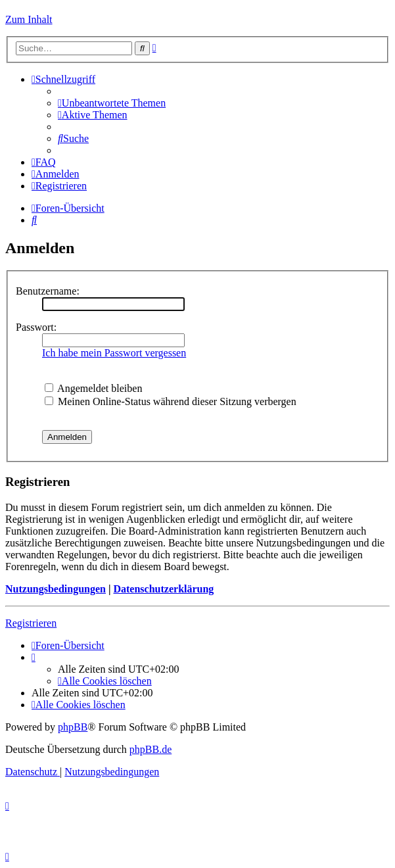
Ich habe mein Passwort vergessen (114, 353)
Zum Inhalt (29, 19)
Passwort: (36, 327)
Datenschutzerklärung (163, 589)
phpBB (73, 727)
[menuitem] (112, 103)
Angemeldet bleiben (93, 388)
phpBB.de (151, 749)
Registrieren (31, 623)
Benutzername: (48, 291)
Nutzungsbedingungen (56, 589)
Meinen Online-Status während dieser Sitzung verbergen (171, 401)
